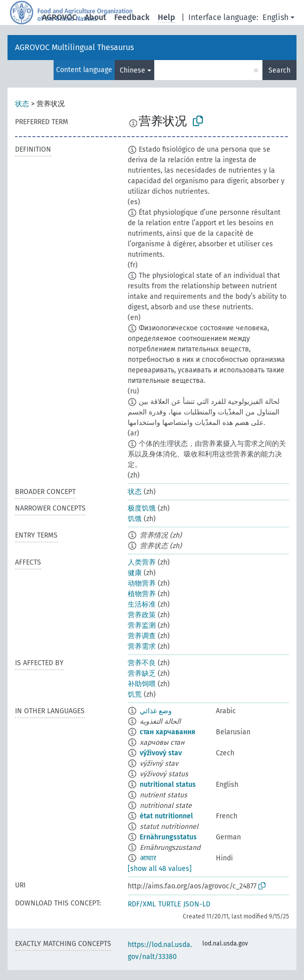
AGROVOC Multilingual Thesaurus (74, 47)
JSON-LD (197, 904)
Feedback (132, 17)
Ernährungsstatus (168, 837)
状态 (22, 104)
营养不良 (142, 663)
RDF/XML (142, 904)
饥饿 (135, 519)
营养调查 (142, 636)
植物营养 (142, 594)
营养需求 (142, 646)
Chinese (132, 70)
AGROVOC (59, 17)
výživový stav (161, 753)
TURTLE (170, 904)
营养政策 (142, 615)
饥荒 (135, 694)
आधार (148, 858)
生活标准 (142, 604)
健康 (135, 573)
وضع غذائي (156, 711)
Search (279, 70)
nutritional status (168, 785)
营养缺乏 (142, 673)
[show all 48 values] (160, 869)
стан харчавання (168, 732)
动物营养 (142, 583)
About (95, 17)
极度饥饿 (142, 508)
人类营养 (142, 562)
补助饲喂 (142, 684)
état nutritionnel (166, 816)
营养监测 (142, 625)
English (275, 17)
